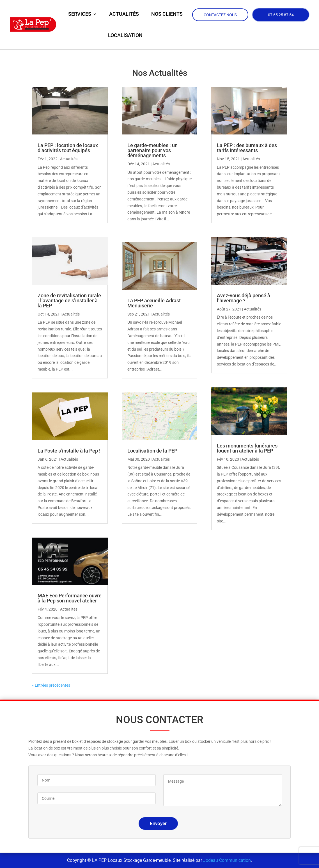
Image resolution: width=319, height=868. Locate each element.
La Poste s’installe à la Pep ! (69, 451)
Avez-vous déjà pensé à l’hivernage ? (244, 298)
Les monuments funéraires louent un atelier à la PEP (247, 448)
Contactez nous (220, 15)
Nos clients (167, 14)
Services (80, 14)
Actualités (124, 14)
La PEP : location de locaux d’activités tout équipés (68, 148)
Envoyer (158, 823)
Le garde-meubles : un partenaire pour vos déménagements (152, 150)
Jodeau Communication (227, 860)
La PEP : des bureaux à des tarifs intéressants (247, 148)
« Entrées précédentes (51, 685)
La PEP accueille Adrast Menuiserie (154, 303)
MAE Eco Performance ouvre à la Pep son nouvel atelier (70, 598)
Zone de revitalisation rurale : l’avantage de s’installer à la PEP (69, 301)
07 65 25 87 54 (281, 15)
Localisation (125, 35)
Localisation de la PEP (152, 451)
